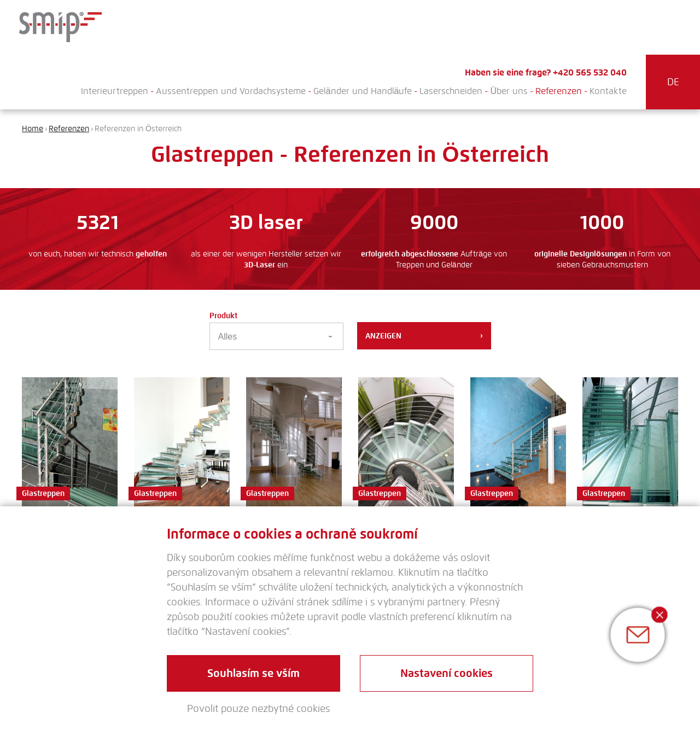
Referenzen (559, 91)
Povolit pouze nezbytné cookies (258, 709)
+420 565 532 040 (590, 72)
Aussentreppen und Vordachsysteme (231, 91)
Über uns (509, 91)
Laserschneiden (451, 91)
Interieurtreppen (115, 91)
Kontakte (608, 91)
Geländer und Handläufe (363, 91)
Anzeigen (424, 336)
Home (33, 129)
